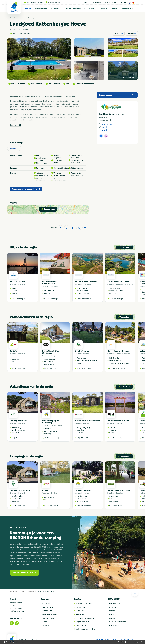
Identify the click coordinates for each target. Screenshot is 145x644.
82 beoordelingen (85, 368)
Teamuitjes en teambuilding (86, 618)
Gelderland (54, 286)
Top (135, 593)
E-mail (105, 130)
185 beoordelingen (85, 438)
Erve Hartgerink (82, 351)
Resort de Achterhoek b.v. (119, 351)
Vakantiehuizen (41, 9)
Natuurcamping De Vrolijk (119, 490)
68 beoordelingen (20, 368)
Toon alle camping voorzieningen (26, 189)
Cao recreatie (114, 626)
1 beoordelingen (19, 299)
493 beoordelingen (85, 299)
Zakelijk (104, 9)
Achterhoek (128, 284)
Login (123, 2)
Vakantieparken (57, 9)
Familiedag (80, 614)
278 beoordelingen (53, 299)
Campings (28, 9)
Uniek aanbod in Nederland (34, 2)
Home (23, 18)
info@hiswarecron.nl (17, 611)
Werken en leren (127, 9)
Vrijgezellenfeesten (83, 622)
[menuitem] (28, 8)
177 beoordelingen (23, 34)
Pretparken (80, 611)
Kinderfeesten (81, 626)
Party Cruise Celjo (18, 281)
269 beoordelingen (118, 506)
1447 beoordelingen (118, 368)
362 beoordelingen (53, 438)
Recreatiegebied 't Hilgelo (119, 281)
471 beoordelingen (118, 438)
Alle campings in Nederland (46, 18)
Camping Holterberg (19, 421)
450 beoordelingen (118, 299)
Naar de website (117, 95)
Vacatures (85, 2)
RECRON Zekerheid (53, 2)
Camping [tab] (14, 148)
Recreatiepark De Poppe (118, 421)
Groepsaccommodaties (84, 603)
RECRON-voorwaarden (118, 622)
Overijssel (21, 284)
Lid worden (113, 607)
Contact (112, 618)
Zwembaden (80, 607)
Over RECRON (97, 2)
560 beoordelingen (20, 438)
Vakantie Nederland (111, 2)
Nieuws (112, 614)
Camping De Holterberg (20, 490)
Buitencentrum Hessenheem (87, 421)
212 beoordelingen (53, 368)
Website (105, 127)
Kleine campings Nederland (86, 629)
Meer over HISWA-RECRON (24, 573)
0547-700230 (107, 124)
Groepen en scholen (73, 9)
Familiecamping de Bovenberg (51, 422)
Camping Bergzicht (83, 490)
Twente (60, 426)
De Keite (13, 351)
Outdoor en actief (91, 9)
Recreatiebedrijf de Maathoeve (51, 352)
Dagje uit (114, 9)
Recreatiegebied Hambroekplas (49, 282)
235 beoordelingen (85, 506)
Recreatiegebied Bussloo (86, 281)
